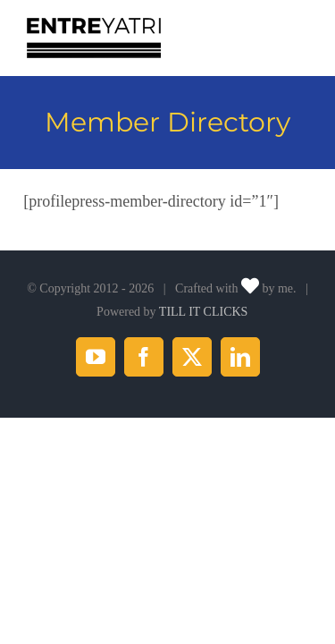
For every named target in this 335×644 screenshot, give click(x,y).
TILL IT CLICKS (204, 356)
